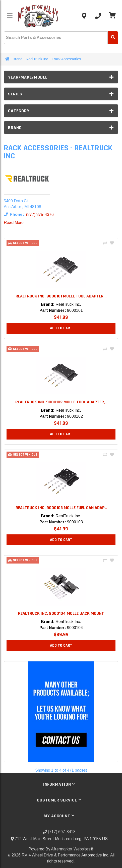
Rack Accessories (67, 59)
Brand (18, 59)
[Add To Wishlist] (112, 243)
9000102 (75, 416)
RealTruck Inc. (37, 59)
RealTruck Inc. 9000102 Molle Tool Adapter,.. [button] (61, 402)
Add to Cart (61, 328)
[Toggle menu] (10, 16)
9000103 (75, 522)
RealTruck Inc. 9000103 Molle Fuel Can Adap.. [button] (61, 508)
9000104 (75, 628)
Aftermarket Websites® (72, 849)
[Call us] (98, 16)
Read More (14, 223)
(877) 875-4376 (40, 214)
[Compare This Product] (105, 243)
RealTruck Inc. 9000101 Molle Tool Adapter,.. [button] (61, 296)
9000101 (75, 310)
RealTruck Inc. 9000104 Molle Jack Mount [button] (61, 613)
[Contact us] (84, 16)
